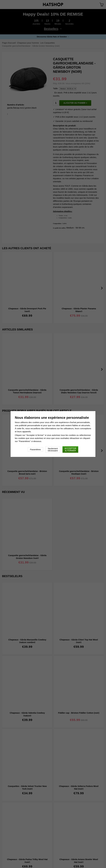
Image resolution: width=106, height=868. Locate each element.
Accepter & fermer (70, 449)
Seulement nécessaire (53, 450)
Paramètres (35, 449)
